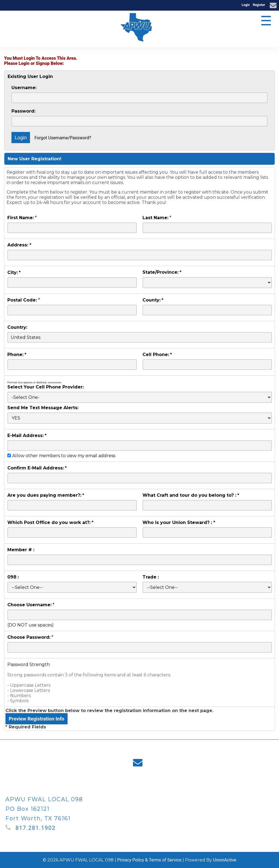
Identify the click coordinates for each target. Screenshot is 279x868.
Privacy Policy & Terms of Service (149, 860)
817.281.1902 (36, 828)
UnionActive (225, 860)
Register (259, 5)
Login (246, 5)
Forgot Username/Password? (63, 138)
